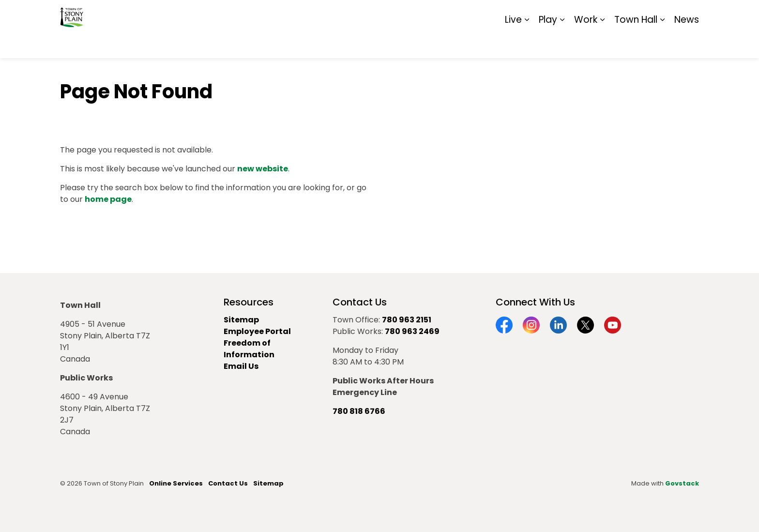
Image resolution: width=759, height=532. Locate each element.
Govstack (682, 483)
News (687, 43)
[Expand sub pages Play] (562, 44)
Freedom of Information (249, 349)
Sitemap (657, 15)
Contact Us (228, 483)
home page (108, 199)
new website (263, 169)
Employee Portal (257, 331)
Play (548, 43)
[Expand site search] (689, 15)
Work (586, 43)
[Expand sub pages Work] (602, 44)
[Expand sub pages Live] (527, 44)
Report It (619, 15)
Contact (581, 15)
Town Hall (636, 43)
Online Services (176, 483)
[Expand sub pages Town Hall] (662, 44)
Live (513, 43)
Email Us (241, 366)
